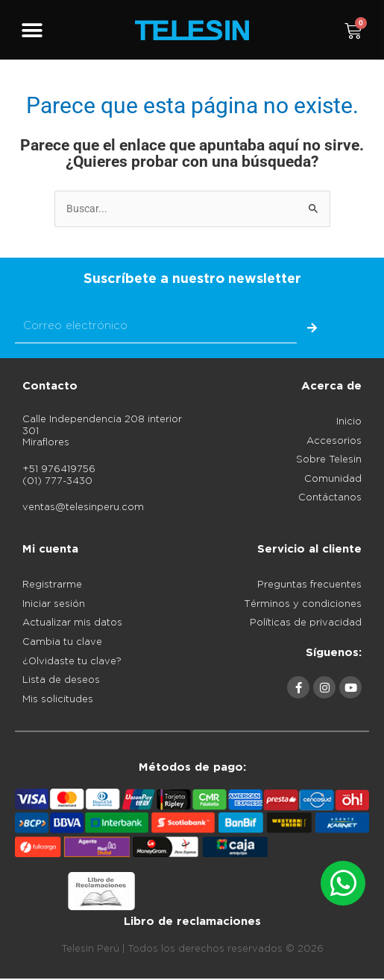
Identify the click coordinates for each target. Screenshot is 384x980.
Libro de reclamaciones (192, 922)
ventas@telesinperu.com (83, 507)
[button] (32, 31)
